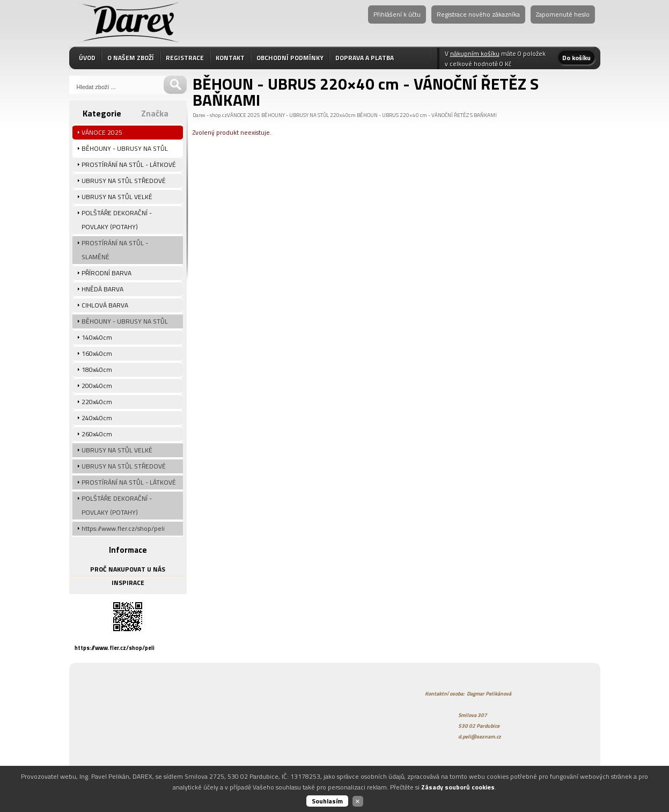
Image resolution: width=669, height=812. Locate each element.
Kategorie (102, 113)
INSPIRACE (128, 583)
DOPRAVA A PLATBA (365, 58)
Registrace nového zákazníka (478, 14)
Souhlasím (327, 801)
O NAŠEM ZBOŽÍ (131, 58)
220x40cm (343, 115)
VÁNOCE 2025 (244, 115)
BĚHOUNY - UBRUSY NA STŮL (295, 115)
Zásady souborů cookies (458, 787)
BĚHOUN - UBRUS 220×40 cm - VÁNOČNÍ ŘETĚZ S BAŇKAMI (427, 115)
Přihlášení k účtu (397, 14)
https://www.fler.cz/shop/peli (115, 648)
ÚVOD (87, 58)
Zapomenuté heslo (563, 14)
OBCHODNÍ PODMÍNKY (290, 58)
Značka (155, 113)
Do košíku (576, 58)
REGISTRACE (185, 58)
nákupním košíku (475, 53)
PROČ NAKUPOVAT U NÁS (128, 569)
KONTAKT (230, 58)
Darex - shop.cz (210, 115)
